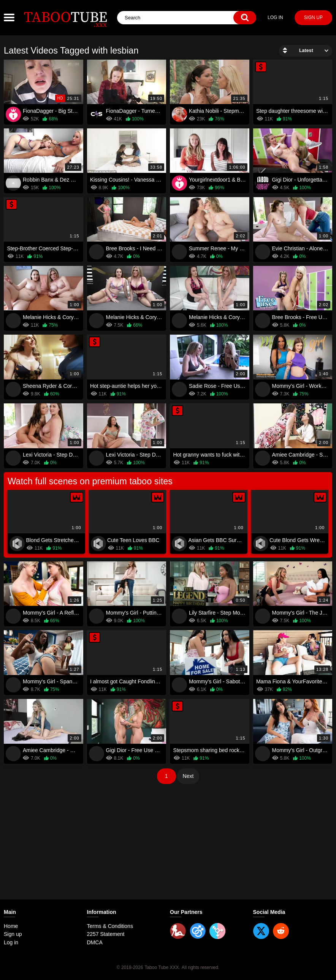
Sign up (313, 17)
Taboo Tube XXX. (162, 967)
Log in (275, 17)
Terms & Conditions (110, 926)
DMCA (95, 942)
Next (188, 776)
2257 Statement (106, 934)
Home (11, 926)
